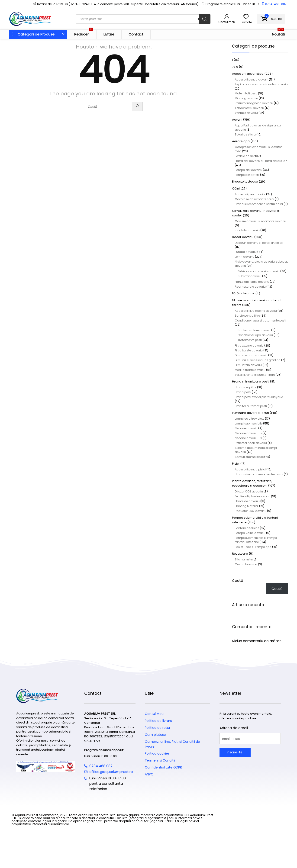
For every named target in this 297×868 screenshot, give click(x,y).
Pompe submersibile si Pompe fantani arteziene (256, 540)
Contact (136, 34)
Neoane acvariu (246, 428)
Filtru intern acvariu (248, 365)
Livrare (109, 34)
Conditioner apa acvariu (255, 335)
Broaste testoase (245, 182)
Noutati (278, 33)
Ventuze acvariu (246, 113)
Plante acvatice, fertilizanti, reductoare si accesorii (252, 483)
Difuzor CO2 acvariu (249, 491)
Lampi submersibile (249, 423)
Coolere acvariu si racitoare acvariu (260, 221)
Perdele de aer (245, 156)
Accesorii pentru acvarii (252, 79)
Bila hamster (244, 559)
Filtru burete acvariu (249, 350)
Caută (238, 580)
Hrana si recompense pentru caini (259, 204)
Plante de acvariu (247, 501)
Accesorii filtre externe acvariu (256, 311)
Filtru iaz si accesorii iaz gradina (258, 360)
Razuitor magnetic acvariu (254, 103)
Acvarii (237, 120)
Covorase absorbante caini (254, 199)
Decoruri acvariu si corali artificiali (259, 243)
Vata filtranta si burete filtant (255, 375)
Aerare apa (241, 141)
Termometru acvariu (249, 108)
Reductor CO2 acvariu (251, 511)
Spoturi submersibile (249, 457)
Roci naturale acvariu (250, 287)
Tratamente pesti (250, 340)
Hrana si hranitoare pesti (251, 381)
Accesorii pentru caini (250, 194)
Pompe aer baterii (247, 175)
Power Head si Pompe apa (253, 547)
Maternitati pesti (246, 93)
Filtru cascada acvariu (251, 355)
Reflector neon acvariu (251, 443)
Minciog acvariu (246, 98)
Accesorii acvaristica (248, 74)
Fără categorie (243, 293)
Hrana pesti (243, 392)
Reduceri (84, 33)
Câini (236, 188)
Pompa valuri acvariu (250, 533)
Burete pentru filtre (247, 316)
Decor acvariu (243, 237)
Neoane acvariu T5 (248, 433)
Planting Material (247, 506)
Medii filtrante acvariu (250, 370)
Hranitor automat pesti (251, 406)
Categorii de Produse (33, 34)
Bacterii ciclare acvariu (254, 330)
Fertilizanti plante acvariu (253, 496)
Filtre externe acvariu (249, 346)
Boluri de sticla (245, 134)
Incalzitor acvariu (247, 230)
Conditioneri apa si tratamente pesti (260, 320)
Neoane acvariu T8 (248, 438)
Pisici (236, 464)
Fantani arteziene (247, 528)
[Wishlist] (246, 17)
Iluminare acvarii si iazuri (250, 413)
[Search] (205, 19)
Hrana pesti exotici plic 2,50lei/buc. (259, 397)
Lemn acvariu (245, 257)
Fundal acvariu (246, 252)
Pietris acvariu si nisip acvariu (259, 271)
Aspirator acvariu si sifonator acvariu (261, 84)
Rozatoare (240, 554)
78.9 (235, 67)
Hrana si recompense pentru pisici (259, 474)
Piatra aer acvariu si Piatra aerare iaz (261, 161)
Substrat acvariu (250, 276)
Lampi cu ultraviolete (250, 419)
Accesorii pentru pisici (250, 469)
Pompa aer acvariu (249, 170)
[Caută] (137, 106)
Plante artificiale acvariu (252, 282)
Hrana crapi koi (246, 387)
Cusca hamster (246, 564)
